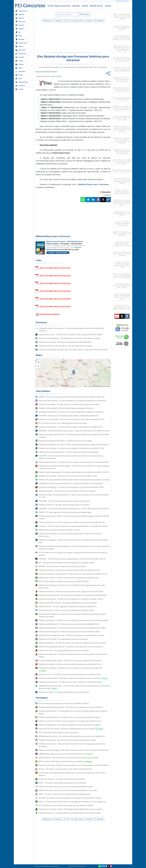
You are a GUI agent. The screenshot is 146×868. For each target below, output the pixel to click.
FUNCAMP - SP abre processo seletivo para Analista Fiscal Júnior (64, 501)
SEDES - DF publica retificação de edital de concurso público (63, 783)
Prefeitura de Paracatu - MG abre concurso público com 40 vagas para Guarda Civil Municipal (72, 745)
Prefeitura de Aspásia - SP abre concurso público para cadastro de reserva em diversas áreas (73, 541)
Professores (21, 53)
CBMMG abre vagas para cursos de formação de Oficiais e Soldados (66, 754)
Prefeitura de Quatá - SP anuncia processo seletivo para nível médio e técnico (69, 570)
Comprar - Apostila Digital (58, 253)
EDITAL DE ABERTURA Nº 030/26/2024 (55, 299)
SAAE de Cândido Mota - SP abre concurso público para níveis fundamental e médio (72, 628)
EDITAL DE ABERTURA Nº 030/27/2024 (55, 307)
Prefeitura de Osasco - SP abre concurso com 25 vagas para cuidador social (69, 578)
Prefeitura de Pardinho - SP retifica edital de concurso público (63, 639)
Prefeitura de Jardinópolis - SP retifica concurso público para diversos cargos (69, 338)
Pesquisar (84, 14)
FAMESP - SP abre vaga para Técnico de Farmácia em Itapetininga (65, 512)
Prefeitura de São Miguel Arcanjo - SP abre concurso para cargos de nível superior (71, 635)
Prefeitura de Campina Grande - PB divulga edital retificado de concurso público (71, 809)
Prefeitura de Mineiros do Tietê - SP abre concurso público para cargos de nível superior (74, 444)
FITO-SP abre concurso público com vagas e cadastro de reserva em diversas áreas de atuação (73, 554)
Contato (19, 89)
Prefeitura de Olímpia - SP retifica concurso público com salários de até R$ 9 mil (70, 669)
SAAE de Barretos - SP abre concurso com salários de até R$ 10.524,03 (66, 610)
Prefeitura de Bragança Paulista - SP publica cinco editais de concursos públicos (71, 647)
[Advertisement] (56, 38)
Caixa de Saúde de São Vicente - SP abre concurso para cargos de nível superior (70, 660)
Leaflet (88, 386)
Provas (19, 75)
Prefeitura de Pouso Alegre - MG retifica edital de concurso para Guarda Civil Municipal (74, 750)
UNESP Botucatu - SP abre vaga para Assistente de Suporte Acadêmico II (67, 606)
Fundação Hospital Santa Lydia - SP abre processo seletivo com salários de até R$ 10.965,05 (71, 329)
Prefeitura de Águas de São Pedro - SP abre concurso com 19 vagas (65, 441)
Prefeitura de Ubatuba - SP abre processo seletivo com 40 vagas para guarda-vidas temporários (72, 586)
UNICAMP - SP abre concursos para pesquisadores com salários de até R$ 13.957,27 (72, 559)
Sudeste (19, 29)
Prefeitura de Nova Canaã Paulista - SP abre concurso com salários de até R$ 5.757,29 (73, 574)
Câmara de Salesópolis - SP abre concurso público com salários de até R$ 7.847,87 (71, 487)
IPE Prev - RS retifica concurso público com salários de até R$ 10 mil (65, 769)
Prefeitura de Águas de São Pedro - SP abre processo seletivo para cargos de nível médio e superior (74, 436)
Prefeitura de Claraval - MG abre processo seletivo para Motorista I (65, 342)
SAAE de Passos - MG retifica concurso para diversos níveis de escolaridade (68, 758)
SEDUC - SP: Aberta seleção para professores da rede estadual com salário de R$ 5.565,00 (122, 15)
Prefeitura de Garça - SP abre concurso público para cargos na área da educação (71, 591)
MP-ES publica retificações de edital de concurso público (65, 761)
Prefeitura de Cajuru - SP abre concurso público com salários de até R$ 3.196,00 (70, 335)
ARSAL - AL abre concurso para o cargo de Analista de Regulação (64, 794)
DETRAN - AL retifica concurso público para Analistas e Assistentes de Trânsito (70, 798)
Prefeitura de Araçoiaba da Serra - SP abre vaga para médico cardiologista (68, 452)
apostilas (76, 6)
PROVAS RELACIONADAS (50, 314)
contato (108, 6)
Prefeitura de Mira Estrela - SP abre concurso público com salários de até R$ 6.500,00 (73, 595)
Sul (18, 32)
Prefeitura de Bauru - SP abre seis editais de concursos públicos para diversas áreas (72, 643)
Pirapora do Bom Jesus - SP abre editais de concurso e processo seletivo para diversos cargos (73, 655)
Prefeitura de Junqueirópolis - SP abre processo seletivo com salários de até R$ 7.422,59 (74, 472)
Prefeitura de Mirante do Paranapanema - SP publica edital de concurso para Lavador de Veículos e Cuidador (74, 547)
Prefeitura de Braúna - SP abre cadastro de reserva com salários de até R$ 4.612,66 (72, 522)
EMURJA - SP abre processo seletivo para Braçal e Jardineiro (62, 566)
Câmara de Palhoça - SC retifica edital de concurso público (62, 779)
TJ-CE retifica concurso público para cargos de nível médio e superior (66, 805)
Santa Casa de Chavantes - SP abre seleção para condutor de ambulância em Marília (72, 401)
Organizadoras (22, 82)
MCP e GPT (20, 50)
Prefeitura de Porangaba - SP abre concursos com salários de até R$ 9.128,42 (69, 632)
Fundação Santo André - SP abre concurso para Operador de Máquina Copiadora (71, 412)
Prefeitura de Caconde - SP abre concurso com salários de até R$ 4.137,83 (68, 476)
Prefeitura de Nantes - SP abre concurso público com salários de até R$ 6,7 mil (70, 664)
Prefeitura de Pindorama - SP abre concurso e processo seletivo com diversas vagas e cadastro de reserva (72, 615)
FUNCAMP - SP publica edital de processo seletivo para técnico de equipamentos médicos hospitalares (71, 457)
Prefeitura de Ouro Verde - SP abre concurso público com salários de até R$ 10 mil (71, 419)
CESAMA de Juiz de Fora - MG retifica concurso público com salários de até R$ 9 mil (72, 736)
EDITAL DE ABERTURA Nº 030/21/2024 (55, 268)
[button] (38, 362)
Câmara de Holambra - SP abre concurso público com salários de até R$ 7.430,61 (71, 599)
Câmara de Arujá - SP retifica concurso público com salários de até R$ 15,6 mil (70, 674)
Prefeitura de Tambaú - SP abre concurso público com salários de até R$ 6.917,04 (71, 448)
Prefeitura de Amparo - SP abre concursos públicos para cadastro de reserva (69, 404)
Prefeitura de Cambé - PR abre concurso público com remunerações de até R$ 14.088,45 (74, 765)
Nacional (20, 25)
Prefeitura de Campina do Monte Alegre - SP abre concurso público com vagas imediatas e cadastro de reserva (74, 467)
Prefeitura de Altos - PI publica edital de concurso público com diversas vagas (70, 813)
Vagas (19, 68)
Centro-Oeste (21, 43)
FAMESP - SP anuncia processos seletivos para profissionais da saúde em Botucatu (72, 397)
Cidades (20, 64)
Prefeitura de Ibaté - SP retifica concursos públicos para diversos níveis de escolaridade (73, 620)
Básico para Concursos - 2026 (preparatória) (65, 241)
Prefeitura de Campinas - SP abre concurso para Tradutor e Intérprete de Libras (70, 682)
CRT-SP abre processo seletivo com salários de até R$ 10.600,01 (64, 581)
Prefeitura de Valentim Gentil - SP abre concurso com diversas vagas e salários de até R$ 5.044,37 (74, 517)
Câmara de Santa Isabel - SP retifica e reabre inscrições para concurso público (73, 678)
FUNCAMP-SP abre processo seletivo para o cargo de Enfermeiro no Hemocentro (71, 483)
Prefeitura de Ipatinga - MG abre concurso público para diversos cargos (67, 740)
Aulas (19, 78)
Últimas (19, 46)
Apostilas (20, 14)
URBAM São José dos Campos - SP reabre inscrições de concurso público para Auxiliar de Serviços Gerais (74, 687)
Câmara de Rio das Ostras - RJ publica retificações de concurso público (71, 729)
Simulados (20, 71)
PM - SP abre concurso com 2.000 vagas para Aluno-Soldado (63, 423)
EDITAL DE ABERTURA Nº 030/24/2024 (55, 291)
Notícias (20, 18)
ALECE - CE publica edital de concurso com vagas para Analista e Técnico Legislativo (72, 802)
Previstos (20, 57)
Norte (19, 36)
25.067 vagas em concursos (59, 6)
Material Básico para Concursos (94, 184)
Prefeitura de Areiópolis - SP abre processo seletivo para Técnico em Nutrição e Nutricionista (70, 535)
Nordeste (20, 39)
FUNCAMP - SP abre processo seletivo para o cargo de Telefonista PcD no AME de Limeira (74, 431)
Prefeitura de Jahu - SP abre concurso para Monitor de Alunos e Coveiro (67, 491)
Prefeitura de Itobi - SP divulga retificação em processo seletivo (64, 650)
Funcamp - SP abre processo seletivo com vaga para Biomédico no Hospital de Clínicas (73, 526)
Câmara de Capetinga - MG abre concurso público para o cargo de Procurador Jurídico (73, 350)
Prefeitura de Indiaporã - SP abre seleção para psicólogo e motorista (66, 408)
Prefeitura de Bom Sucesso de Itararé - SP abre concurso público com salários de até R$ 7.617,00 (73, 496)
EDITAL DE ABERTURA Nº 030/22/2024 (55, 276)
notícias (85, 6)
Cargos (19, 61)
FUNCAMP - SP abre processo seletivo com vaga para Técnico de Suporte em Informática (74, 508)
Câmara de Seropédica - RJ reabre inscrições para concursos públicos (70, 725)
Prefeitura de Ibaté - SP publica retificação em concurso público (64, 692)
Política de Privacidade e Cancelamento (46, 866)
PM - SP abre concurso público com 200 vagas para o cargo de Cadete (66, 563)
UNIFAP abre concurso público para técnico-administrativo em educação (68, 790)
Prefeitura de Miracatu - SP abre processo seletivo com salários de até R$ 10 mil (70, 427)
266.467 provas (96, 6)
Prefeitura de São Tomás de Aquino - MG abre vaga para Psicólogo (65, 346)
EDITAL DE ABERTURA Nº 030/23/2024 (55, 283)
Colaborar (20, 85)
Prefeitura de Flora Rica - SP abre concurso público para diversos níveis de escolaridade (74, 462)
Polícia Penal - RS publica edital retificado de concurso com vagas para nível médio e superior (72, 774)
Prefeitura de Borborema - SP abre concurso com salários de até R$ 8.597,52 (69, 624)
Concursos (20, 21)
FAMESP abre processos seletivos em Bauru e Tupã (59, 530)
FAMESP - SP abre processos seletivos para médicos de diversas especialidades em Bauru (74, 480)
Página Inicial (21, 11)
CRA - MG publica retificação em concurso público (58, 732)
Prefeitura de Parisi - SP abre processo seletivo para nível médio (64, 505)
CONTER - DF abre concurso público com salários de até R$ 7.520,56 (66, 787)
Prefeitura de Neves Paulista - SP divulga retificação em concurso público (68, 603)
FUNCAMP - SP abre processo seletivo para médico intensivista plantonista (68, 416)
